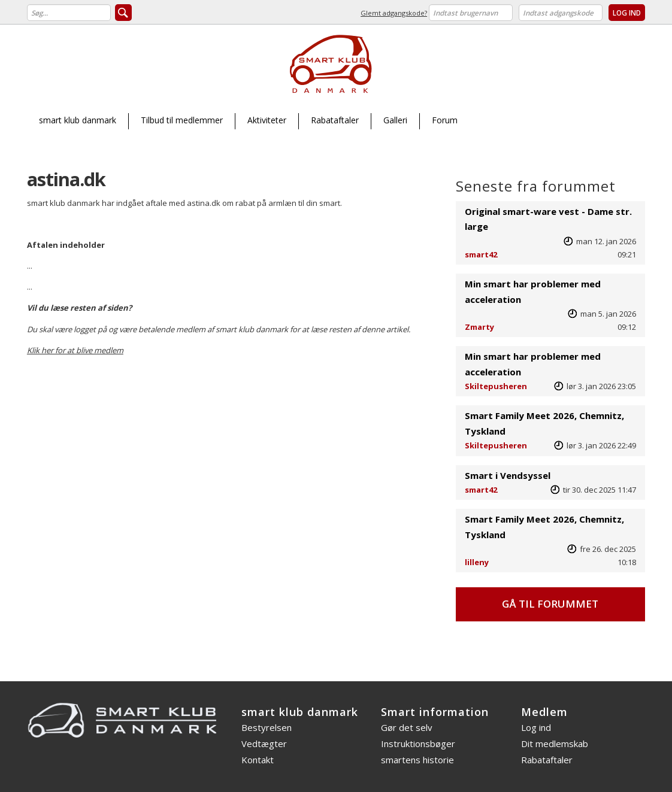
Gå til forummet (550, 604)
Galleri (395, 120)
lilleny (477, 562)
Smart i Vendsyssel (508, 475)
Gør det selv (407, 727)
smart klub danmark (78, 120)
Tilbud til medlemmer (182, 120)
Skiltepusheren (496, 386)
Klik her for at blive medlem (75, 350)
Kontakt (258, 760)
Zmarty (479, 327)
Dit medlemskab (555, 744)
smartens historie (417, 760)
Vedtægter (264, 744)
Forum (445, 120)
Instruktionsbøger (418, 744)
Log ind (536, 727)
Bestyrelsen (267, 727)
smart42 (481, 254)
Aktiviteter (267, 120)
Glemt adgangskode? (394, 13)
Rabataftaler (335, 120)
